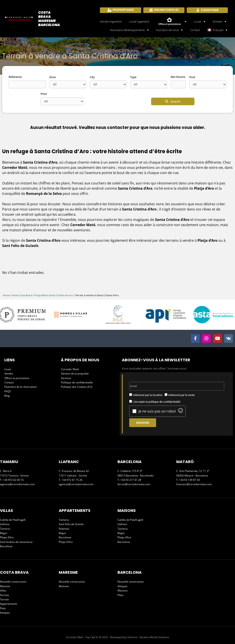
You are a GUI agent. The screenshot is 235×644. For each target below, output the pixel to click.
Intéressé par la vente (181, 395)
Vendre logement (111, 21)
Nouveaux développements (129, 30)
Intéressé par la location (148, 395)
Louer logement (139, 21)
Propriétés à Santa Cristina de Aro (54, 295)
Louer (200, 22)
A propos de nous (169, 30)
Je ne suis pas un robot (157, 411)
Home (6, 295)
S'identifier (209, 10)
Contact (195, 30)
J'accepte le (157, 402)
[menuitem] (217, 30)
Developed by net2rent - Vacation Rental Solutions (140, 637)
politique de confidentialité (164, 402)
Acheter (219, 22)
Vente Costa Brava (22, 295)
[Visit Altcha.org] (181, 412)
